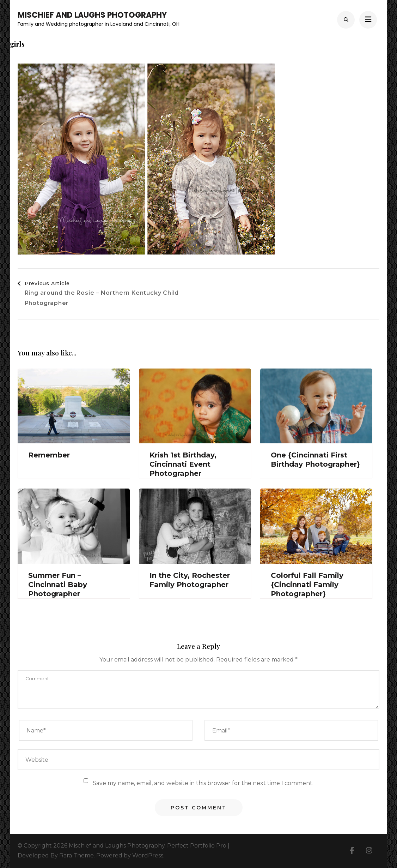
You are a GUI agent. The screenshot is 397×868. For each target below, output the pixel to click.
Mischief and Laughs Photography (92, 15)
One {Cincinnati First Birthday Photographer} (315, 460)
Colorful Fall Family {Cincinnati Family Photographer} (307, 585)
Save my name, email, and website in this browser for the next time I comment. (203, 783)
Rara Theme (77, 855)
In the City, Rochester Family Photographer (190, 580)
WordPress (148, 855)
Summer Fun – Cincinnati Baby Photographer (58, 585)
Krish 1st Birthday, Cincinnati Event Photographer (183, 464)
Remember (49, 455)
